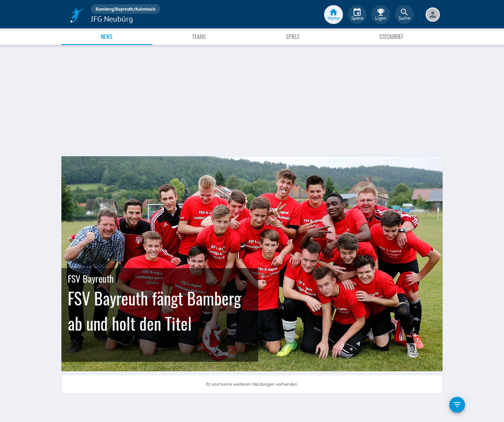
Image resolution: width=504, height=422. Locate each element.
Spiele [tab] (293, 36)
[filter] (457, 405)
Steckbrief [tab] (391, 36)
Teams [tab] (199, 36)
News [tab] (107, 36)
